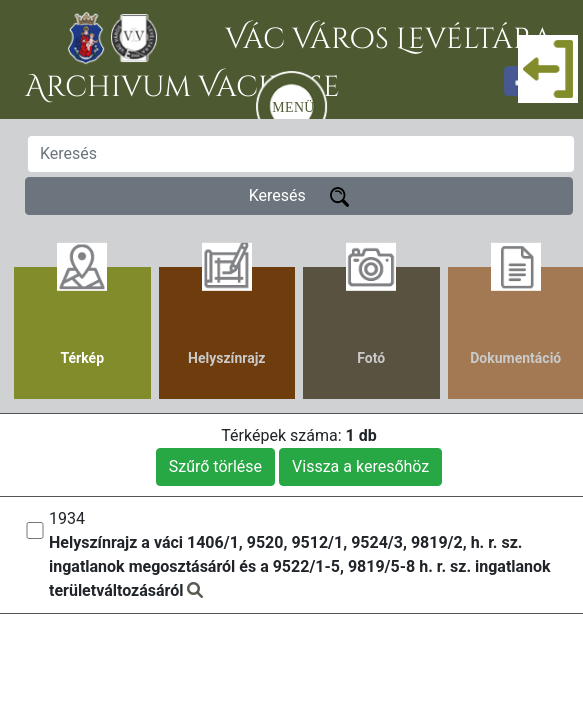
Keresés (299, 196)
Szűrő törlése (215, 466)
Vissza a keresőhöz (360, 466)
